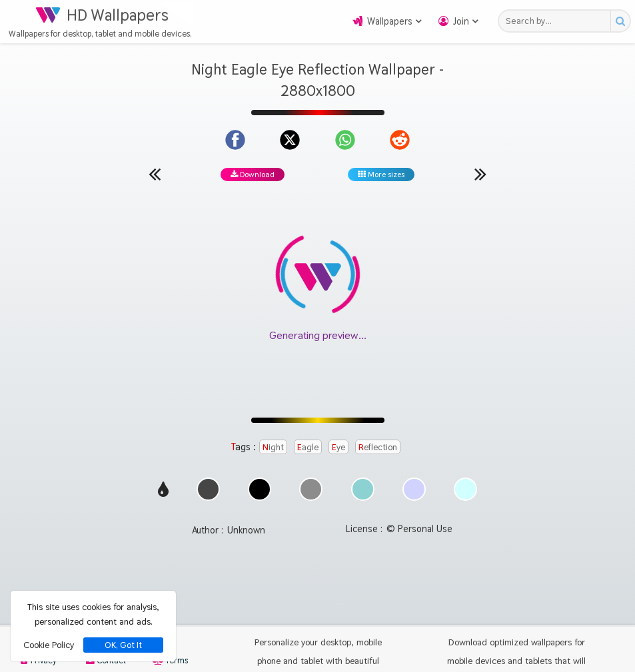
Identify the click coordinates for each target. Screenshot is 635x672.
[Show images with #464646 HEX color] (208, 497)
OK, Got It (123, 645)
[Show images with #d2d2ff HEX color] (414, 497)
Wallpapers (390, 21)
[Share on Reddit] (400, 140)
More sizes (381, 174)
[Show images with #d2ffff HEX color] (465, 497)
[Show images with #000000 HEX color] (260, 497)
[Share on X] (290, 140)
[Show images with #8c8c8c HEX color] (311, 497)
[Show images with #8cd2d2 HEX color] (363, 497)
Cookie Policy (49, 645)
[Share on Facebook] (235, 140)
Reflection (378, 447)
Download (253, 174)
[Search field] (558, 21)
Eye (338, 447)
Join (461, 21)
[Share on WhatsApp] (345, 140)
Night (273, 447)
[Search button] (620, 21)
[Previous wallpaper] (155, 174)
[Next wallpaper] (480, 174)
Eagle (308, 447)
